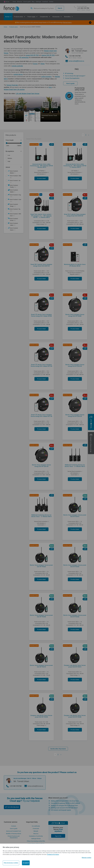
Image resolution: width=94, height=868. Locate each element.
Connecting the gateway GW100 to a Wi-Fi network (65, 803)
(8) (16, 177)
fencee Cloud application (72, 78)
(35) (14, 224)
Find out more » (67, 22)
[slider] (7, 143)
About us (20, 2)
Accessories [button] (56, 17)
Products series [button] (19, 17)
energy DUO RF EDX (48, 55)
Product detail (41, 178)
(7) (14, 172)
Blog (33, 2)
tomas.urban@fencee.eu (76, 61)
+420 (84, 8)
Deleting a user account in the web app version (64, 808)
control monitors (46, 77)
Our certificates (36, 826)
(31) (16, 200)
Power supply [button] (32, 17)
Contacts (14, 826)
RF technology (24, 57)
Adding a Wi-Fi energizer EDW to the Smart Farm (65, 801)
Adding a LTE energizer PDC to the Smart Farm (64, 806)
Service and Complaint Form (14, 831)
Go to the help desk (13, 807)
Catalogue (38, 2)
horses (35, 64)
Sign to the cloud (58, 836)
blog (50, 87)
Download (45, 2)
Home (14, 2)
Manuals (36, 831)
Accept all (26, 863)
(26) (15, 210)
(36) (14, 220)
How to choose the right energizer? (75, 76)
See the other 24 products (58, 749)
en (7, 2)
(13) (15, 196)
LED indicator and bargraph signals (61, 810)
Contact (51, 2)
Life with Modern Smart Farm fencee (28, 94)
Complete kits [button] (44, 17)
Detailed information (53, 854)
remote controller (17, 66)
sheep (43, 64)
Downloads (36, 829)
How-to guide (27, 2)
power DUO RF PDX (32, 55)
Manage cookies (87, 858)
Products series (13, 27)
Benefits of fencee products (14, 834)
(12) (14, 186)
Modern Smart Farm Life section (14, 89)
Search (60, 8)
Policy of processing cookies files (36, 841)
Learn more (11, 116)
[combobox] (42, 8)
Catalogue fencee (36, 839)
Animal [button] (7, 17)
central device (18, 74)
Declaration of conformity (36, 836)
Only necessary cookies (11, 863)
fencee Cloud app (12, 85)
